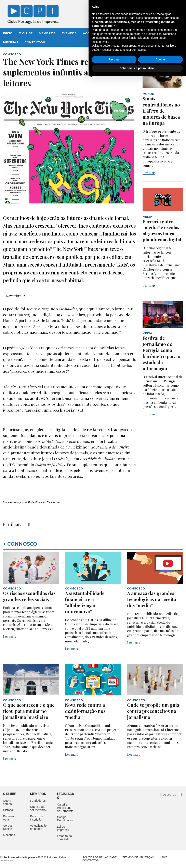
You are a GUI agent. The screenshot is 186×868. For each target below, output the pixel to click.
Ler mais (149, 173)
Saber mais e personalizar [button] (137, 860)
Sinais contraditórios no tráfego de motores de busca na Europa (161, 111)
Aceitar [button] (160, 851)
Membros (47, 33)
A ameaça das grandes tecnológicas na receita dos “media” (152, 599)
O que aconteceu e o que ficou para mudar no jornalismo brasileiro (29, 711)
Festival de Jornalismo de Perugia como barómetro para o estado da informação (161, 353)
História (8, 810)
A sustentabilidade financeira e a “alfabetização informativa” (85, 602)
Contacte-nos (168, 8)
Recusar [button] (114, 851)
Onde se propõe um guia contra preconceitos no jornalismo (153, 711)
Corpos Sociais (8, 827)
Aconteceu (93, 33)
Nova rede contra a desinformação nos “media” (85, 711)
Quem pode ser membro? (39, 808)
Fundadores (38, 801)
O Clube (26, 33)
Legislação (119, 33)
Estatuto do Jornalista (64, 838)
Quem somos (7, 802)
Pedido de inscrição (37, 818)
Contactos (35, 42)
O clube (10, 794)
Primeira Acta (9, 818)
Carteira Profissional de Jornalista (65, 808)
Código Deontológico (66, 819)
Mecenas (11, 42)
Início (8, 33)
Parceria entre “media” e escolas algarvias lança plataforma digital (162, 230)
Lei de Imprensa (63, 828)
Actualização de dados (38, 827)
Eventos (69, 33)
